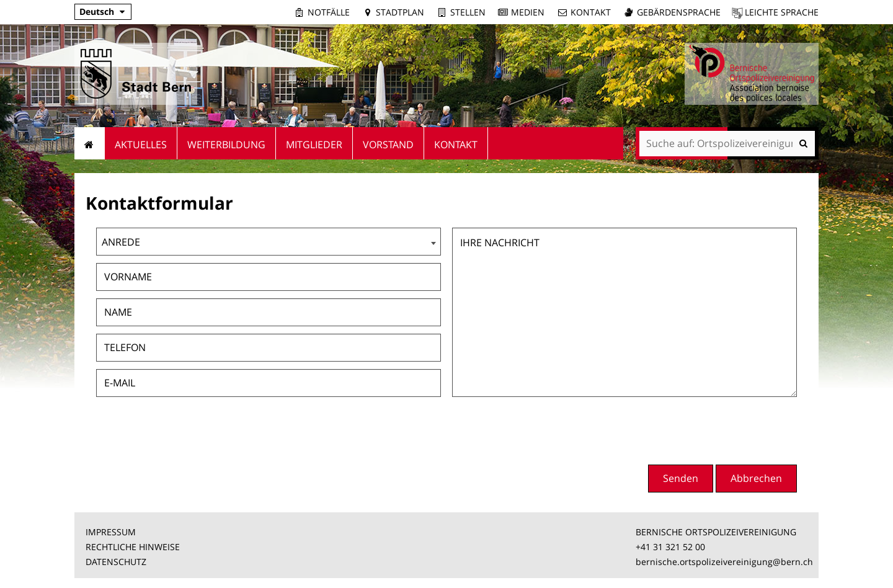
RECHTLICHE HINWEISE (133, 547)
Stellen (468, 12)
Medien (528, 12)
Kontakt (591, 12)
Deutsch (97, 11)
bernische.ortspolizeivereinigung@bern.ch (724, 562)
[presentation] (703, 429)
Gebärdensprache (679, 12)
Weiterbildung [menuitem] (226, 145)
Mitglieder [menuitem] (314, 145)
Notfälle (329, 12)
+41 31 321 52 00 (670, 547)
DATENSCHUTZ (116, 562)
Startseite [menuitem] (90, 143)
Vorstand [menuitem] (388, 145)
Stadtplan (400, 12)
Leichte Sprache (782, 12)
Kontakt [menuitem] (456, 145)
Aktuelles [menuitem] (141, 145)
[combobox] (269, 242)
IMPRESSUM (111, 532)
